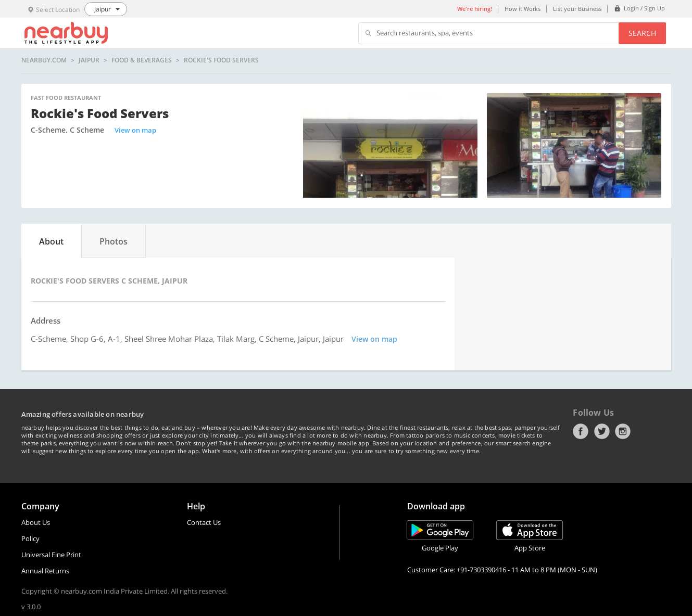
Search (642, 33)
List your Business (577, 9)
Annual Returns (45, 571)
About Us (36, 522)
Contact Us (204, 522)
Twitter (602, 431)
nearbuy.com (44, 60)
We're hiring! (475, 9)
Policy (30, 538)
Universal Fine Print (51, 555)
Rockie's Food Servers (221, 60)
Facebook (581, 431)
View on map (135, 130)
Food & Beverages (142, 60)
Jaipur (89, 60)
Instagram (623, 431)
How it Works (523, 9)
